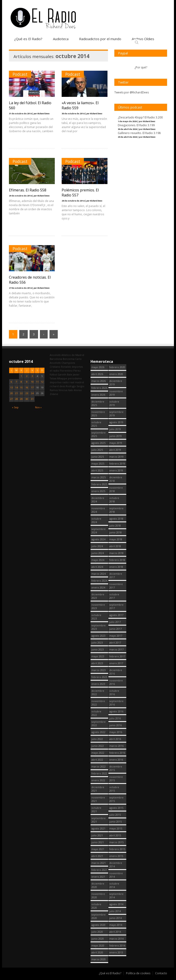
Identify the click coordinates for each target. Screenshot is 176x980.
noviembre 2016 (116, 682)
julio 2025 (97, 450)
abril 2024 (97, 567)
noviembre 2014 (116, 875)
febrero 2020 (117, 367)
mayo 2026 (98, 367)
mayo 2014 (116, 925)
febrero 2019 (117, 463)
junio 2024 (98, 553)
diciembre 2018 (116, 479)
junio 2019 (115, 436)
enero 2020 (116, 374)
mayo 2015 (116, 828)
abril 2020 (97, 952)
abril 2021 (97, 856)
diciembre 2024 (98, 500)
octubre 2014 (114, 885)
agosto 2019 (116, 422)
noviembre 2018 (116, 489)
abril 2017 (115, 643)
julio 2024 (97, 546)
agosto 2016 (116, 711)
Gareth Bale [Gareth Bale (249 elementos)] (65, 374)
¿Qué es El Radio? (28, 39)
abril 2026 (97, 374)
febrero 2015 (117, 849)
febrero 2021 (99, 870)
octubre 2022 (96, 713)
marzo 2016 (116, 746)
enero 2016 (116, 760)
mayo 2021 (98, 849)
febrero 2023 (99, 677)
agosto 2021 (98, 828)
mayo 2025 (98, 463)
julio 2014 (115, 911)
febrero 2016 (117, 753)
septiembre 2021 (99, 820)
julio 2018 (115, 525)
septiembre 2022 (99, 723)
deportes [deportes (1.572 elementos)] (77, 367)
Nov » (38, 407)
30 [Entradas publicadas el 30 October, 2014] (27, 399)
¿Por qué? (141, 67)
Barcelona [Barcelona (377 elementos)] (56, 359)
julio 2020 (97, 932)
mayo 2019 (116, 443)
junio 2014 (115, 918)
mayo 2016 (116, 732)
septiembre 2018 (116, 510)
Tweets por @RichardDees (132, 92)
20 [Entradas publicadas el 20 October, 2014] (11, 393)
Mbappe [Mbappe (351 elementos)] (62, 378)
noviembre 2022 (98, 703)
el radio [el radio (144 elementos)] (54, 371)
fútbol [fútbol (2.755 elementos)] (53, 374)
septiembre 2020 (99, 916)
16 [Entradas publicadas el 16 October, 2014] (27, 388)
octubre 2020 (96, 906)
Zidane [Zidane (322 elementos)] (54, 394)
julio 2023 (97, 643)
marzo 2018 (116, 553)
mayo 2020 (98, 945)
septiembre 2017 (116, 606)
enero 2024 (98, 587)
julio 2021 (97, 835)
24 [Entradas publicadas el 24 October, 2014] (32, 393)
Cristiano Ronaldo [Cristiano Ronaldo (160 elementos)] (60, 367)
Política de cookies (138, 973)
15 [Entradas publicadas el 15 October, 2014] (21, 388)
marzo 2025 (99, 477)
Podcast (20, 74)
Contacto (161, 973)
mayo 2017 (116, 636)
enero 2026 (98, 395)
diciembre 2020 (98, 885)
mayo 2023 (98, 656)
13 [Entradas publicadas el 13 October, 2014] (11, 388)
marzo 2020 (99, 959)
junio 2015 (115, 822)
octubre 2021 (96, 809)
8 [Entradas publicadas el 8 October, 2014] (21, 382)
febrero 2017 (117, 656)
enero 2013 (116, 952)
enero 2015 (116, 856)
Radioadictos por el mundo (100, 39)
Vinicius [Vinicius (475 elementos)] (63, 390)
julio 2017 (115, 622)
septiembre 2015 (116, 799)
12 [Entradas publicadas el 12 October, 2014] (42, 382)
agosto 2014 (116, 904)
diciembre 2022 (98, 692)
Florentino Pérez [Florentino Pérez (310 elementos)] (70, 371)
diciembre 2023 (98, 596)
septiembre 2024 (99, 531)
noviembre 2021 (98, 799)
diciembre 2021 (98, 789)
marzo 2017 (116, 649)
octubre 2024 (96, 520)
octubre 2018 (114, 500)
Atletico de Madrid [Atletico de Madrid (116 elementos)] (73, 355)
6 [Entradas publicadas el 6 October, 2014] (11, 382)
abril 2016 (115, 739)
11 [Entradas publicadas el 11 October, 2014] (37, 382)
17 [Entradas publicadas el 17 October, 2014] (32, 388)
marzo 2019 (116, 457)
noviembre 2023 (98, 606)
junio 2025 (98, 457)
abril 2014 (115, 932)
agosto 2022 (98, 732)
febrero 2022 (99, 773)
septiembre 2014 (116, 896)
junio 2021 (98, 842)
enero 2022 (98, 780)
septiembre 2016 (116, 703)
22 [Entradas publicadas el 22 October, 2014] (21, 393)
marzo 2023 (99, 670)
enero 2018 (116, 567)
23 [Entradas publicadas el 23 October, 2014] (27, 393)
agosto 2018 (116, 519)
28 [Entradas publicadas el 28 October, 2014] (16, 399)
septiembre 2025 (99, 434)
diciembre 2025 (98, 403)
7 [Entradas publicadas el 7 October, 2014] (16, 382)
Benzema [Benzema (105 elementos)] (69, 359)
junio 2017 (115, 629)
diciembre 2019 (116, 383)
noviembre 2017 (116, 586)
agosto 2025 (98, 443)
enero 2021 (98, 877)
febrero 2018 (117, 560)
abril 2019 (115, 450)
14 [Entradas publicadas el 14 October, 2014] (16, 388)
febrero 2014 (117, 945)
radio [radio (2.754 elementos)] (66, 382)
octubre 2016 (114, 692)
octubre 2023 (96, 617)
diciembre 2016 (116, 672)
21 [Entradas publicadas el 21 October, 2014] (16, 393)
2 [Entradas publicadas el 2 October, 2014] (27, 376)
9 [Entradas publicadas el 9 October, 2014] (27, 382)
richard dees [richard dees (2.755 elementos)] (57, 386)
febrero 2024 (99, 581)
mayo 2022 (98, 753)
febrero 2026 (99, 388)
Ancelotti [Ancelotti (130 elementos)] (55, 355)
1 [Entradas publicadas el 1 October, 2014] (21, 376)
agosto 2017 (116, 615)
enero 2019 (116, 470)
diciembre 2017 (116, 575)
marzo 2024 (99, 574)
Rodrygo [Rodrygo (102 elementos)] (71, 386)
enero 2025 (98, 491)
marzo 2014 (116, 939)
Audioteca (61, 39)
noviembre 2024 (98, 510)
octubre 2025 (96, 424)
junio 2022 (98, 746)
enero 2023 (98, 684)
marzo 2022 (99, 766)
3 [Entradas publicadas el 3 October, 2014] (32, 376)
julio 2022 (97, 739)
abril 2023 (97, 663)
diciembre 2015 (116, 768)
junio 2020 (98, 939)
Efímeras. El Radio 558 (28, 190)
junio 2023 (98, 649)
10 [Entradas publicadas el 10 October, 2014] (32, 382)
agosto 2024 (98, 539)
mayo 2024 (98, 560)
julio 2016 (115, 718)
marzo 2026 (99, 381)
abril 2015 (115, 835)
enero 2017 (116, 663)
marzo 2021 (99, 863)
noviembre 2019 (116, 393)
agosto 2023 (98, 636)
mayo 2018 (116, 539)
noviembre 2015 (116, 778)
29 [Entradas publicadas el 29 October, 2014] (21, 399)
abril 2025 (97, 470)
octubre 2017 (114, 596)
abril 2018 (115, 546)
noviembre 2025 (98, 414)
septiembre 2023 (99, 627)
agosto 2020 (98, 925)
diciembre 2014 (116, 865)
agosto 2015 (116, 808)
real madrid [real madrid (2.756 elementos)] (77, 382)
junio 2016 (115, 725)
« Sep (15, 407)
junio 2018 (115, 532)
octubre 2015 (114, 789)
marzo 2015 (116, 842)
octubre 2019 (114, 403)
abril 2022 (97, 760)
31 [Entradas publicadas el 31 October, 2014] (32, 399)
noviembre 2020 (98, 896)
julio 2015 (115, 815)
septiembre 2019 (116, 414)
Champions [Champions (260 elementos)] (68, 363)
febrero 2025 (99, 484)
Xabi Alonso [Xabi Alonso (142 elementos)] (75, 390)
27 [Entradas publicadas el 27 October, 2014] (11, 399)
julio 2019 (115, 429)
